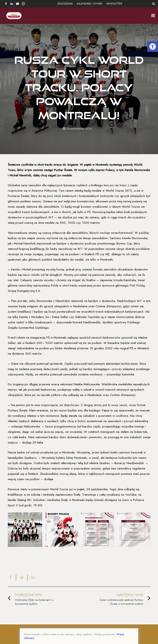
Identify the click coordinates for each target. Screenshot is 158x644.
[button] (153, 47)
